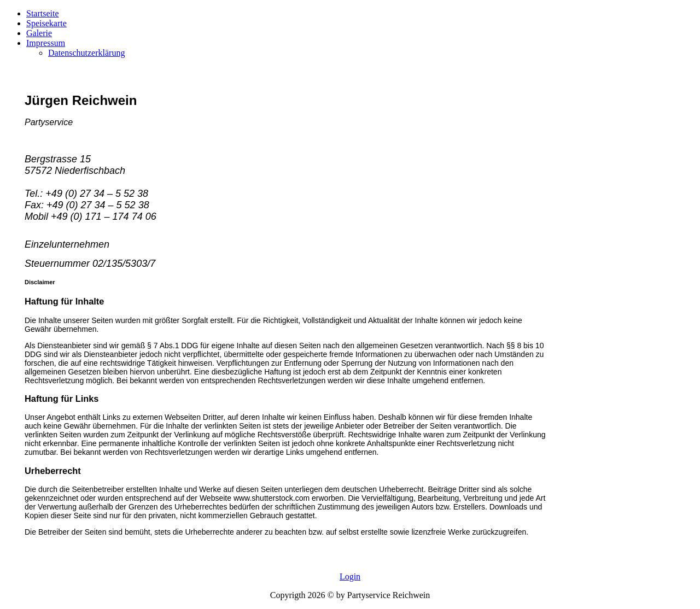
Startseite (43, 13)
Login (350, 576)
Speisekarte (46, 23)
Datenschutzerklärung (86, 53)
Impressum (46, 43)
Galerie (39, 33)
